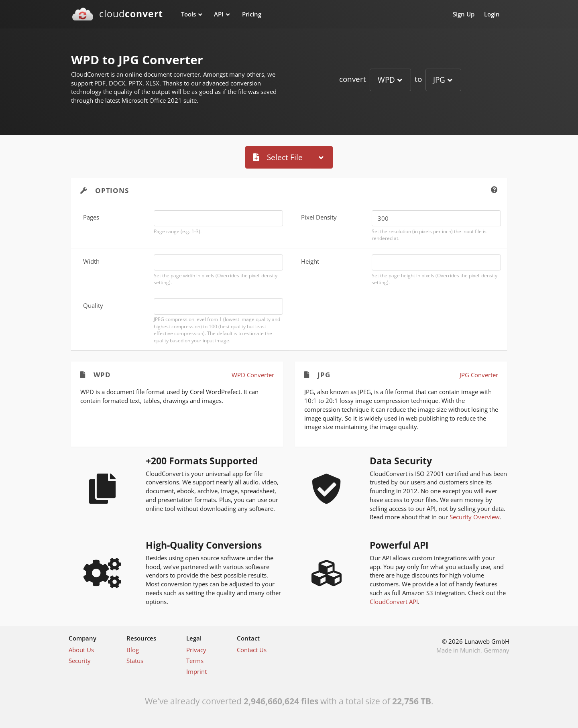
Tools (188, 14)
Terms (195, 661)
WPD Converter (253, 375)
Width (91, 261)
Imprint (196, 671)
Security (80, 661)
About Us (81, 650)
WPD (386, 80)
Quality (93, 305)
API (219, 14)
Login (492, 14)
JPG (439, 80)
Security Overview (475, 517)
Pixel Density (319, 217)
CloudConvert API (394, 602)
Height (310, 261)
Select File (278, 157)
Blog (133, 650)
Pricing (252, 14)
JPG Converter (479, 375)
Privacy (196, 650)
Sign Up (464, 14)
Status (135, 661)
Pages (91, 217)
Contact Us (252, 650)
